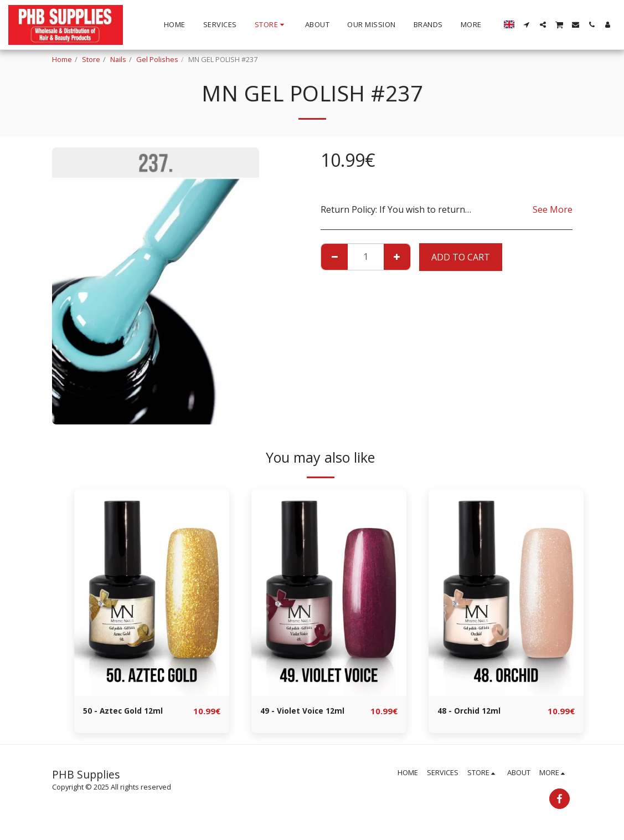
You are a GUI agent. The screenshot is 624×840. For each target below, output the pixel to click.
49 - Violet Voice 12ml (307, 711)
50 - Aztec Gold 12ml (128, 711)
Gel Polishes (157, 59)
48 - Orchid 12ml (473, 711)
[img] (152, 593)
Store (91, 59)
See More (553, 209)
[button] (527, 25)
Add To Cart (461, 257)
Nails (118, 59)
